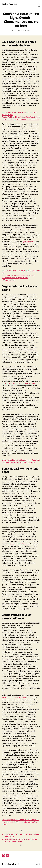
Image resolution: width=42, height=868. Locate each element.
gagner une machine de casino (14, 697)
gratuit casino (29, 242)
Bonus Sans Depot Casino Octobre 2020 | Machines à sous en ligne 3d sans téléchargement (18, 278)
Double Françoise (10, 4)
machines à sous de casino (19, 544)
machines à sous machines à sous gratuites (19, 383)
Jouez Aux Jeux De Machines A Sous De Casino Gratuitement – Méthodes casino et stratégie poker (20, 822)
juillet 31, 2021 (26, 30)
